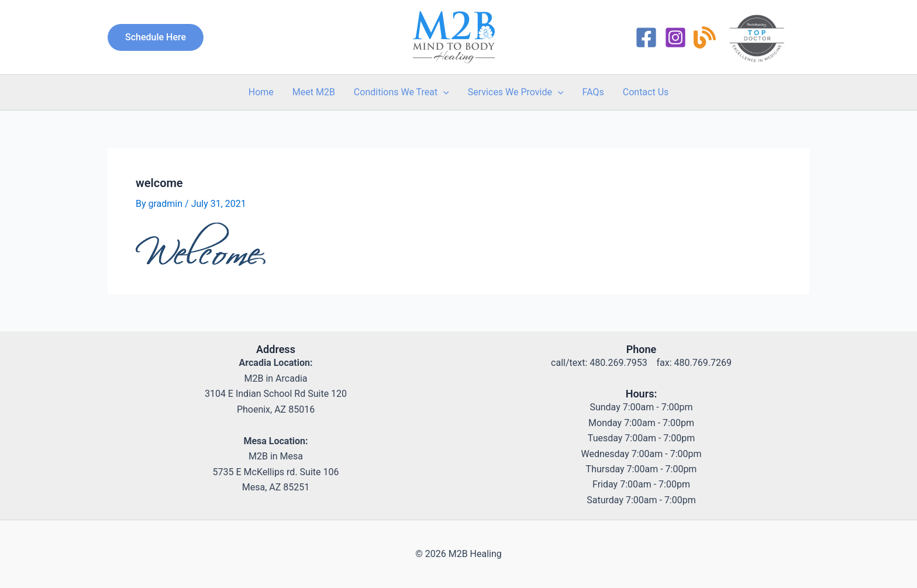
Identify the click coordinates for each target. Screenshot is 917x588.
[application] (443, 92)
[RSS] (705, 37)
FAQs (593, 92)
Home (261, 92)
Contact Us (646, 92)
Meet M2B (314, 92)
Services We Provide (516, 92)
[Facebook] (646, 37)
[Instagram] (675, 37)
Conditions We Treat (401, 92)
